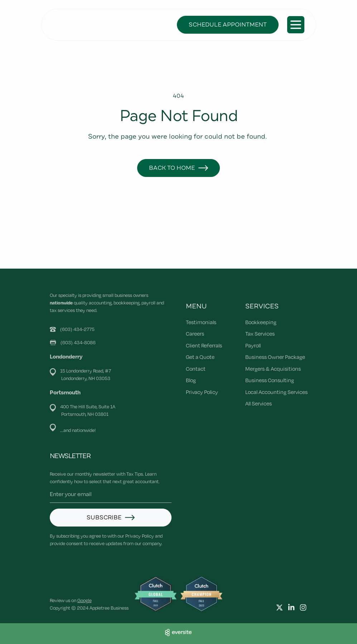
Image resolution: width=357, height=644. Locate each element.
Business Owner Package (275, 357)
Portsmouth (65, 392)
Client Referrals (204, 345)
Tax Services (260, 333)
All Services (259, 403)
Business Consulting (270, 380)
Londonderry (66, 356)
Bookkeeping (261, 322)
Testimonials (201, 322)
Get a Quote (200, 357)
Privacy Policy (202, 392)
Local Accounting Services (276, 392)
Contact (196, 369)
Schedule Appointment (228, 25)
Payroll (253, 345)
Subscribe (104, 518)
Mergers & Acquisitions (273, 369)
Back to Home (172, 168)
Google (85, 600)
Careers (195, 333)
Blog (191, 380)
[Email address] (111, 494)
